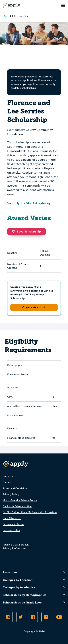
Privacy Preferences (14, 548)
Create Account (34, 307)
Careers (7, 483)
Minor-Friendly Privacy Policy (20, 500)
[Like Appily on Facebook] (33, 617)
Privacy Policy (11, 494)
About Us (8, 477)
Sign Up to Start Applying (29, 203)
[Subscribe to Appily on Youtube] (59, 617)
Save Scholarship (26, 232)
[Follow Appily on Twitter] (21, 617)
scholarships (18, 84)
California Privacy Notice (17, 506)
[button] (15, 231)
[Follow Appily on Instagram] (8, 617)
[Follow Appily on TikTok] (46, 617)
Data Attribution (12, 518)
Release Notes (11, 530)
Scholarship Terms (13, 524)
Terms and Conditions (15, 488)
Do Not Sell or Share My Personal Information (30, 512)
